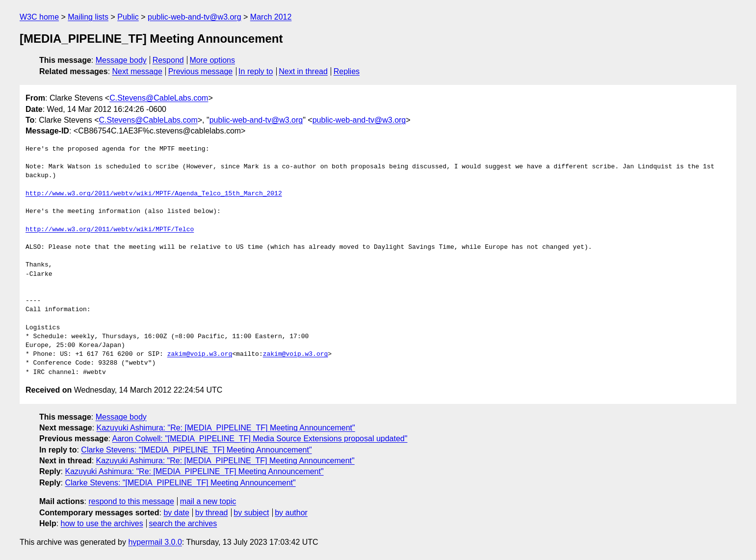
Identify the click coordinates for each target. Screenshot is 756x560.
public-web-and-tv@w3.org (195, 17)
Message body (121, 60)
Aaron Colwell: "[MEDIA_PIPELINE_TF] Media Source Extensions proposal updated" (260, 439)
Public (128, 17)
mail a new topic (208, 501)
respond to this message (131, 501)
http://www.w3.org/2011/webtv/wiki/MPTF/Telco (110, 230)
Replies (347, 71)
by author (291, 513)
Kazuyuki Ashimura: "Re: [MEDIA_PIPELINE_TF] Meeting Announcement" (226, 428)
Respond (168, 60)
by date (176, 513)
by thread (212, 513)
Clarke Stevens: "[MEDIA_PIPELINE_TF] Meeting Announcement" (196, 450)
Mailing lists (88, 17)
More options (213, 60)
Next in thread (303, 71)
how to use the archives (102, 523)
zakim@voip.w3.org (200, 354)
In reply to (256, 71)
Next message (137, 71)
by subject (251, 513)
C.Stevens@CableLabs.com (159, 98)
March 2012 (271, 17)
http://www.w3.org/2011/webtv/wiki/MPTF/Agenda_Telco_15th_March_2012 (154, 194)
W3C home (39, 17)
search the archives (183, 523)
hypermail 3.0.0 (155, 542)
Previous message (201, 71)
